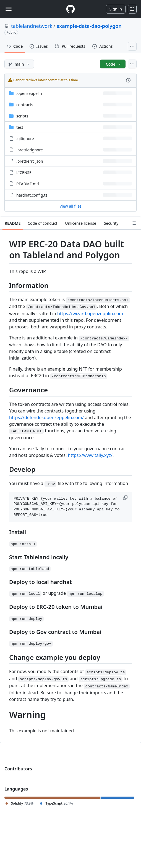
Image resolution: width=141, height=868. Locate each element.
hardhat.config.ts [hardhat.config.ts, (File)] (32, 195)
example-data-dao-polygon (89, 26)
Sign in (116, 9)
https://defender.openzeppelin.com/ (46, 417)
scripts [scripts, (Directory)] (22, 116)
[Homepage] (70, 9)
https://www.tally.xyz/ (90, 455)
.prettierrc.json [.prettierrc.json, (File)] (30, 161)
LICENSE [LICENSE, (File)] (24, 172)
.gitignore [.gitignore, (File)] (25, 139)
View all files (70, 206)
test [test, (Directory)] (20, 127)
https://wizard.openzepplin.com (90, 314)
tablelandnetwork (32, 26)
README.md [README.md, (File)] (28, 184)
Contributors (18, 769)
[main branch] (19, 64)
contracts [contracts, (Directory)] (25, 105)
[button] (126, 498)
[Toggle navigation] (9, 9)
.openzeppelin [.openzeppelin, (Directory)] (29, 93)
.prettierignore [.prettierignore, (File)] (30, 150)
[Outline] (134, 223)
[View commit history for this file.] (128, 80)
